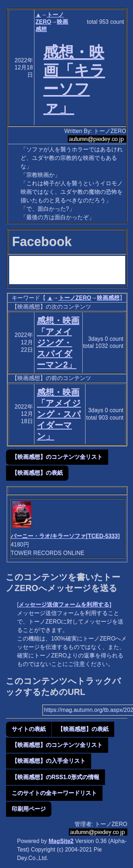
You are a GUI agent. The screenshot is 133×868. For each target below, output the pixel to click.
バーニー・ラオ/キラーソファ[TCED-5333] (65, 536)
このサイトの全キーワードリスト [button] (54, 793)
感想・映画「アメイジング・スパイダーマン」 (59, 414)
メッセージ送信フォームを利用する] (65, 605)
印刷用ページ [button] (29, 809)
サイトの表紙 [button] (29, 729)
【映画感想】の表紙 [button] (37, 473)
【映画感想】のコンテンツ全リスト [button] (57, 457)
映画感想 (108, 298)
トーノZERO (75, 298)
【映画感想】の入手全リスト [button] (49, 761)
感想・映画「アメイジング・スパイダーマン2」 (58, 342)
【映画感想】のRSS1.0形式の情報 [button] (56, 777)
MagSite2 (61, 841)
